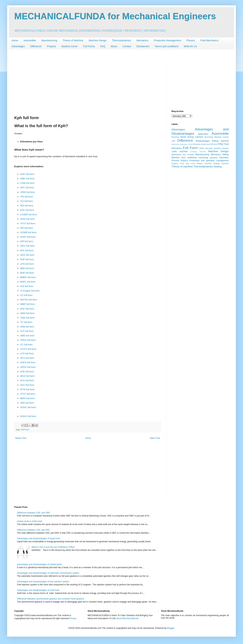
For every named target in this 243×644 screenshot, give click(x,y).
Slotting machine (221, 163)
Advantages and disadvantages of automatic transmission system (48, 573)
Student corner (70, 46)
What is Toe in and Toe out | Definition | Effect (53, 547)
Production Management (168, 40)
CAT (173, 141)
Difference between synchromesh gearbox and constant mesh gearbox (51, 599)
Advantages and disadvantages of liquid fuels (39, 538)
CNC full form (27, 174)
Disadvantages (203, 141)
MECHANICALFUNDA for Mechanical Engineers (115, 16)
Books (183, 137)
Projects (52, 46)
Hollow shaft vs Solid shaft (29, 521)
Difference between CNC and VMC (34, 513)
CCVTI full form (28, 349)
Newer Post (21, 438)
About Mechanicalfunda (127, 618)
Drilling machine (220, 141)
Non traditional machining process (199, 158)
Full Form (25, 430)
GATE (202, 148)
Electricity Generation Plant (182, 144)
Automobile (30, 40)
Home (15, 40)
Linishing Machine (198, 152)
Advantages (18, 46)
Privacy (73, 618)
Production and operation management (209, 161)
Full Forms (89, 46)
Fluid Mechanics (209, 40)
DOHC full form (28, 416)
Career (226, 137)
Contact (127, 46)
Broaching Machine (213, 137)
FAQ (103, 46)
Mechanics (142, 40)
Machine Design (98, 40)
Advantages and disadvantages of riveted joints (39, 564)
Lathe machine (180, 151)
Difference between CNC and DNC (34, 530)
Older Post (155, 438)
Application (203, 134)
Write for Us (190, 46)
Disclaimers (143, 46)
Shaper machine (204, 163)
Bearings (175, 137)
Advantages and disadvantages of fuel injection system (43, 582)
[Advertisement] (88, 85)
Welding (218, 167)
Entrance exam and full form (205, 144)
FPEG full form (28, 340)
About (114, 46)
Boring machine (195, 137)
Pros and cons (187, 163)
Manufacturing (49, 40)
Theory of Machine (73, 40)
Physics (191, 40)
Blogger (171, 628)
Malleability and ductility (183, 155)
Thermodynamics (121, 40)
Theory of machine (182, 166)
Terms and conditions (167, 46)
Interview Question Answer (217, 148)
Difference (36, 46)
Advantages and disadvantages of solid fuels (38, 590)
